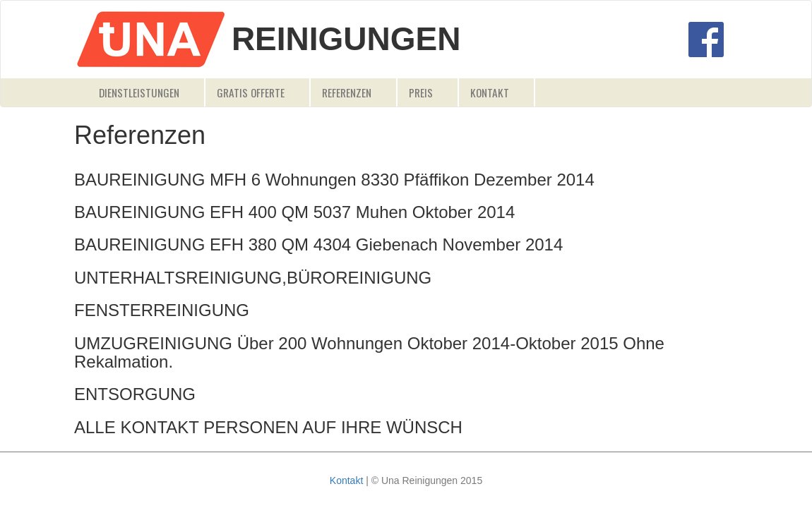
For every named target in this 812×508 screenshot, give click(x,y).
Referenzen (347, 92)
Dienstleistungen (139, 92)
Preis (421, 92)
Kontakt (490, 92)
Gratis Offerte (251, 92)
